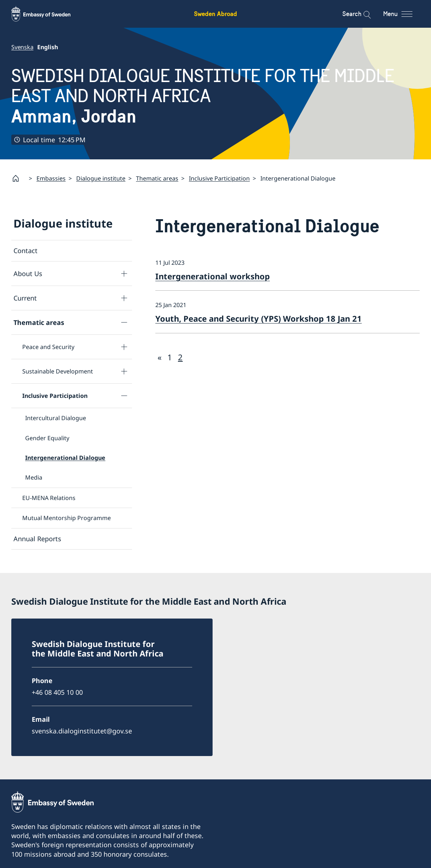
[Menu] (404, 14)
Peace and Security (48, 347)
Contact (26, 251)
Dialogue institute (101, 178)
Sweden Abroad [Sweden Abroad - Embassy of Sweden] (215, 14)
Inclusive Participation (219, 178)
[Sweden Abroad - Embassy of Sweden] (48, 14)
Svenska (22, 47)
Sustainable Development (58, 371)
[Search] (362, 14)
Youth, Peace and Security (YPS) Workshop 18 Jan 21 (259, 318)
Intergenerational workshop (213, 276)
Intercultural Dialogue (56, 418)
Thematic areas (157, 178)
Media (34, 478)
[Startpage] (19, 178)
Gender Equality (47, 438)
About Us (28, 274)
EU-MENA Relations (49, 498)
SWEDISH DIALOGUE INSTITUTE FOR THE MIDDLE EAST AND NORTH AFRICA (215, 96)
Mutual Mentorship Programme (67, 518)
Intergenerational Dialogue (65, 458)
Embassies (51, 178)
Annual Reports (37, 539)
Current (25, 298)
